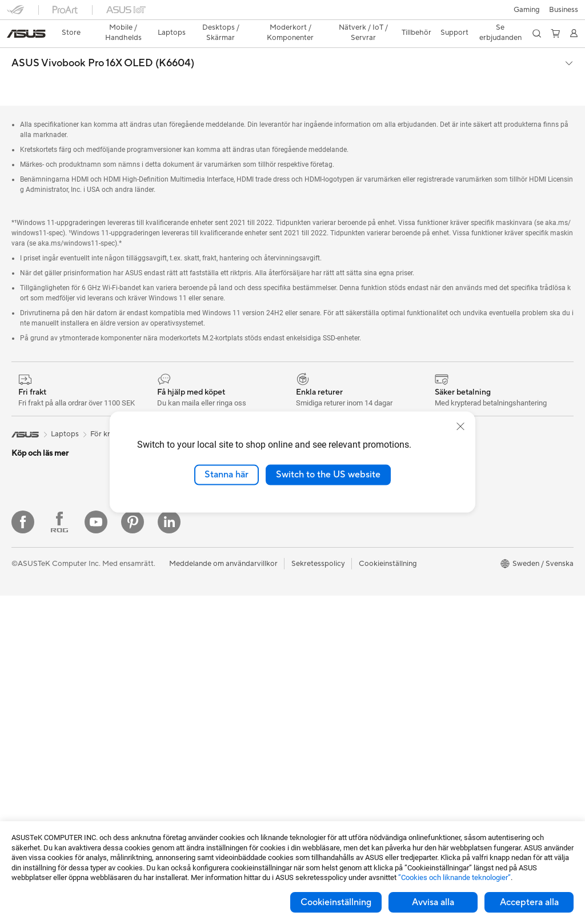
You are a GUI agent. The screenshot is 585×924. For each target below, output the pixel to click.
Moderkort (30, 786)
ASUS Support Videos (330, 698)
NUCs (22, 700)
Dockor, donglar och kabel (195, 777)
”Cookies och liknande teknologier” (454, 877)
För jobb (26, 528)
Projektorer (31, 734)
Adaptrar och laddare (186, 760)
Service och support (327, 596)
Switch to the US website (328, 475)
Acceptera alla (529, 902)
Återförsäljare (338, 388)
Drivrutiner (311, 664)
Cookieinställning (336, 902)
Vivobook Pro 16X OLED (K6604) (247, 388)
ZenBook (448, 561)
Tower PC (28, 649)
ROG (442, 527)
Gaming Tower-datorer (50, 666)
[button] (15, 14)
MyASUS (308, 716)
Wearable (27, 752)
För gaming (31, 511)
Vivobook (163, 388)
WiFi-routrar (171, 579)
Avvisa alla (433, 902)
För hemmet (32, 494)
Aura (441, 596)
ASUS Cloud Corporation (336, 527)
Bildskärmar (32, 614)
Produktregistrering (326, 647)
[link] (293, 14)
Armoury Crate (458, 578)
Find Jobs (309, 561)
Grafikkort (29, 804)
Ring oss (307, 630)
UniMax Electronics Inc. (332, 544)
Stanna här (227, 475)
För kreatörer (34, 545)
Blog (441, 613)
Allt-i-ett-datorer (40, 632)
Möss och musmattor (186, 674)
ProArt (444, 544)
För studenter (34, 563)
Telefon (23, 442)
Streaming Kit (173, 709)
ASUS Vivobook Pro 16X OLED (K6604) (103, 43)
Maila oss (308, 613)
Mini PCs (26, 683)
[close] (460, 427)
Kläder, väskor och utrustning (199, 726)
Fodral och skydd (179, 743)
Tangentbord (171, 657)
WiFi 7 (160, 545)
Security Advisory (322, 681)
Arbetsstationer (38, 717)
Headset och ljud (178, 692)
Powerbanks (171, 794)
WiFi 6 (160, 562)
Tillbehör (26, 459)
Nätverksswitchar (180, 596)
